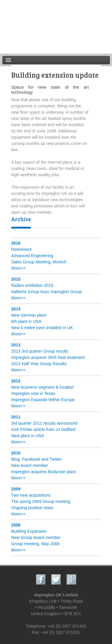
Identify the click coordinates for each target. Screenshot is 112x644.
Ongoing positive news (32, 508)
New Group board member (36, 537)
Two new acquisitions (31, 495)
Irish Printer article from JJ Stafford (43, 429)
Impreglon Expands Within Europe (43, 400)
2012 (16, 381)
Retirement (22, 249)
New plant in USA (28, 436)
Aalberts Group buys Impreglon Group (47, 292)
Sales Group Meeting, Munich (39, 262)
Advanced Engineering (32, 256)
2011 (16, 417)
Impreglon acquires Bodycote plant (44, 472)
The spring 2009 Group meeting (41, 501)
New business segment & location (43, 387)
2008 (16, 525)
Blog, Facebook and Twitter (37, 459)
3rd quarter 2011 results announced (45, 423)
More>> (19, 268)
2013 (16, 345)
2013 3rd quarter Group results (40, 351)
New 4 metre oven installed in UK (42, 328)
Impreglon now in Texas (33, 393)
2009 (16, 489)
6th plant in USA (26, 321)
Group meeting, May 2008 (36, 544)
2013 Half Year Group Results (39, 364)
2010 (16, 453)
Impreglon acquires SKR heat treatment (48, 357)
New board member (30, 465)
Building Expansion (29, 531)
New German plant (29, 315)
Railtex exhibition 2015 (32, 285)
